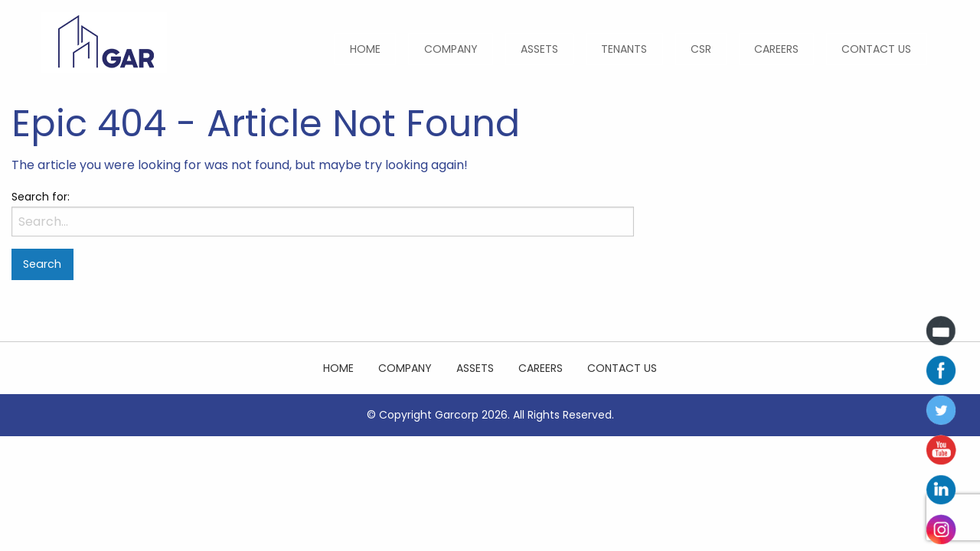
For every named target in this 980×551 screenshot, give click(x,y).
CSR (701, 49)
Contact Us (876, 49)
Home (365, 49)
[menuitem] (365, 49)
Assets (539, 49)
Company (451, 49)
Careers (776, 49)
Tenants (624, 49)
